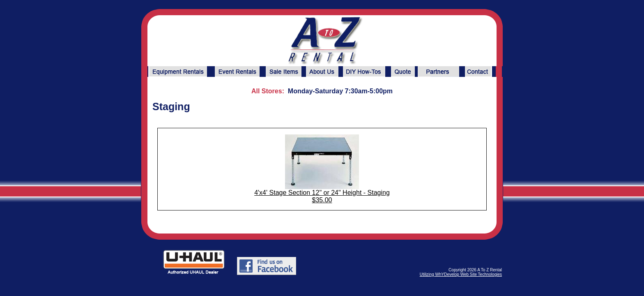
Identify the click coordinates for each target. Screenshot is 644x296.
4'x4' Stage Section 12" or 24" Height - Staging (322, 193)
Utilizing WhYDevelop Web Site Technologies (461, 274)
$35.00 (322, 200)
